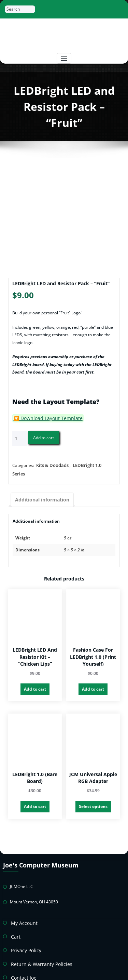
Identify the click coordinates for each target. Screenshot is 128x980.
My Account (22, 906)
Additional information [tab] (39, 488)
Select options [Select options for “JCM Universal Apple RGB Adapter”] (93, 793)
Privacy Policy (24, 931)
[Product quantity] (19, 437)
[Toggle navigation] (64, 58)
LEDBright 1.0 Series (90, 464)
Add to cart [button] (35, 676)
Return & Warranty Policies (36, 943)
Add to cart (44, 436)
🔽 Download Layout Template (42, 417)
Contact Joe (22, 956)
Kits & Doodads (51, 464)
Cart (15, 918)
